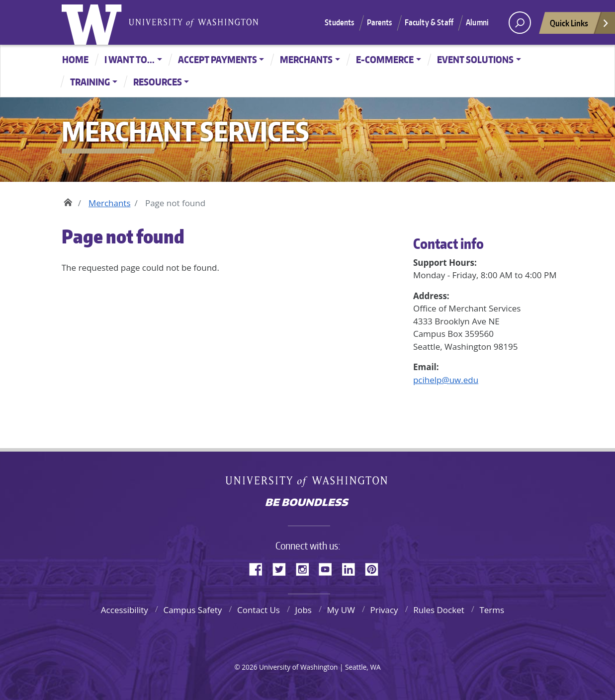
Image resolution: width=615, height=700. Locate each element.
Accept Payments (218, 59)
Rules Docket (439, 610)
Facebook (260, 568)
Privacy (384, 610)
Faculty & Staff (429, 22)
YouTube (329, 568)
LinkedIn (352, 568)
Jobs (304, 610)
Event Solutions (475, 59)
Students (339, 22)
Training (90, 82)
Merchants (306, 59)
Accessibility (125, 610)
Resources (158, 82)
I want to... (130, 59)
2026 (249, 667)
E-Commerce (385, 59)
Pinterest (375, 568)
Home (75, 59)
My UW (341, 610)
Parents (380, 22)
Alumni (477, 22)
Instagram (306, 568)
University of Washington (94, 22)
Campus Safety (192, 610)
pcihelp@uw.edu (446, 380)
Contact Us (259, 610)
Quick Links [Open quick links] (580, 26)
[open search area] (520, 23)
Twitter (283, 568)
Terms (492, 610)
